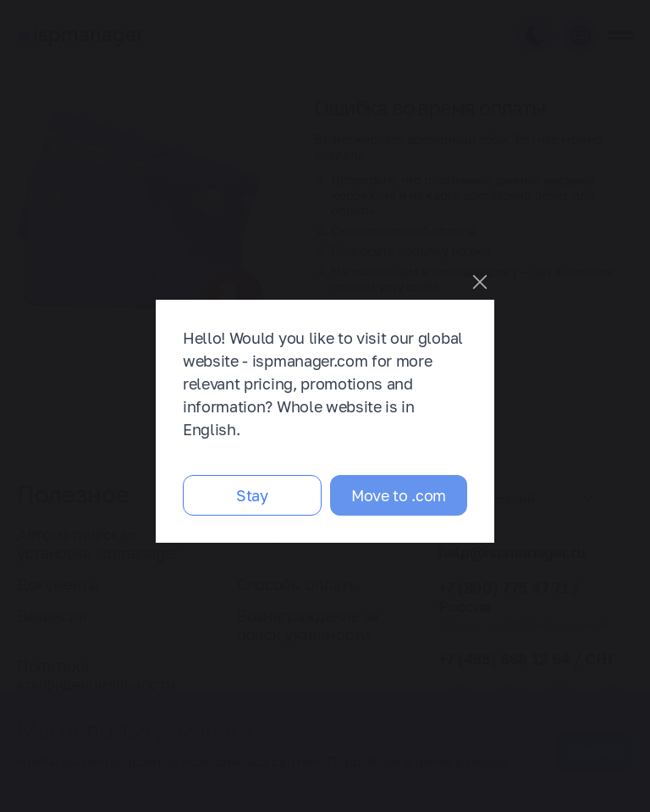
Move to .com (399, 495)
